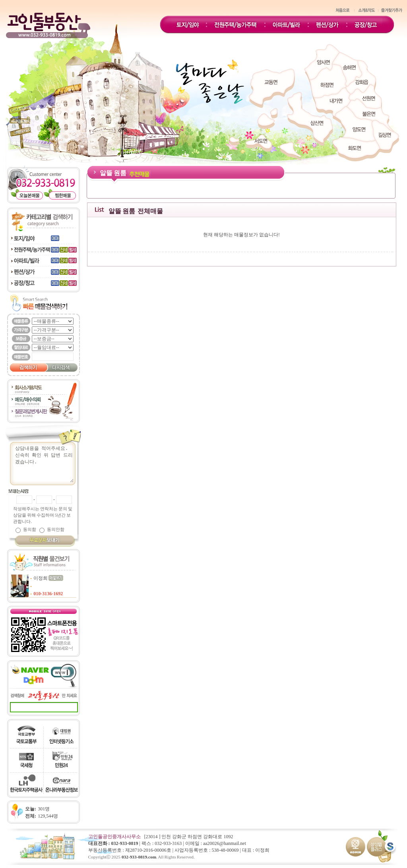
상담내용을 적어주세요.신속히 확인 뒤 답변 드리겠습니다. (47, 464)
